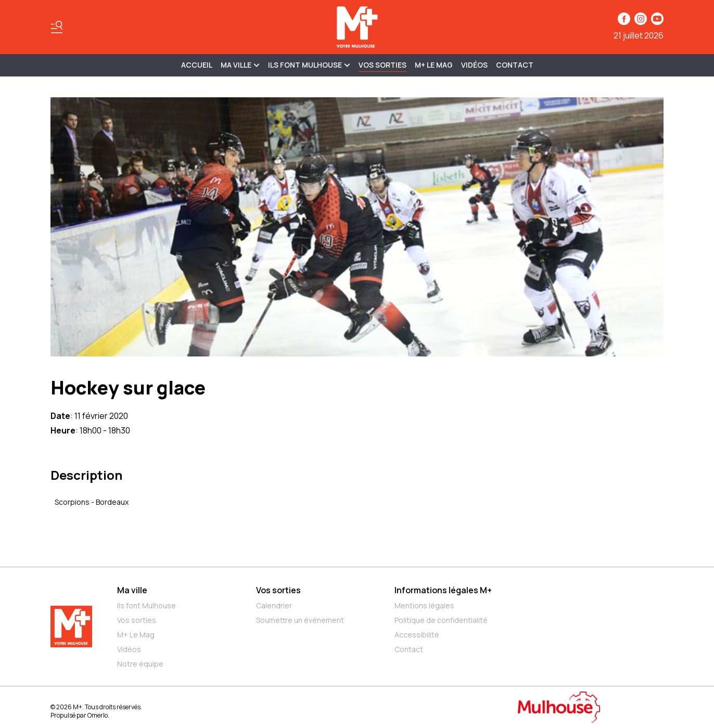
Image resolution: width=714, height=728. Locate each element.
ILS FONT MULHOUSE (309, 65)
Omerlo (98, 715)
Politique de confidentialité (441, 620)
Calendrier (274, 605)
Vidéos (474, 65)
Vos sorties (382, 65)
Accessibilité (417, 635)
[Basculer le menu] (57, 27)
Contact (515, 65)
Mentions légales (424, 605)
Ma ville (132, 590)
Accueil (197, 65)
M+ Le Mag (434, 65)
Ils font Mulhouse (146, 605)
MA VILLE (240, 65)
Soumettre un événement (300, 620)
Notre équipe (140, 664)
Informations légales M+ (443, 590)
